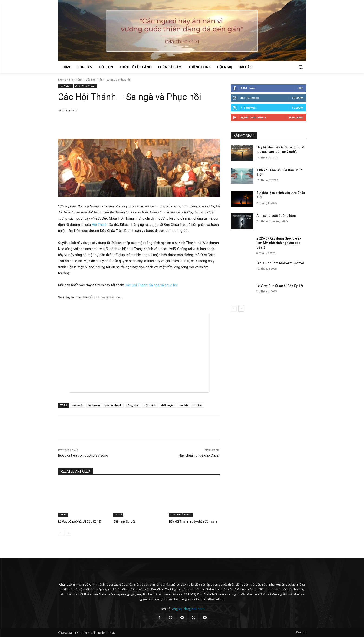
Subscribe (296, 117)
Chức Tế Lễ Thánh (85, 86)
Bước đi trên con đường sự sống (83, 455)
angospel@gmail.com (188, 609)
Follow (297, 98)
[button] (301, 67)
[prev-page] (61, 533)
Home (62, 80)
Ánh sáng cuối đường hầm (276, 216)
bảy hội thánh (113, 405)
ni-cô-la (184, 405)
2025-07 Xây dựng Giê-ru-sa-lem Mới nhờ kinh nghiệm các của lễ (279, 243)
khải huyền (167, 405)
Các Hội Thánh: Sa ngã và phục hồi (151, 285)
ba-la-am (94, 405)
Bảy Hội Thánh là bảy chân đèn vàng (193, 522)
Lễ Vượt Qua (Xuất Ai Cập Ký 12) (80, 522)
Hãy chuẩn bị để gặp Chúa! (199, 455)
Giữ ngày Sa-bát (124, 522)
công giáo (133, 405)
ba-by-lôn (78, 405)
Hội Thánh (76, 80)
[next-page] (68, 533)
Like (300, 88)
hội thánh (150, 405)
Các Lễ (63, 514)
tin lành (198, 405)
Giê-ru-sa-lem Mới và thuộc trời (280, 263)
